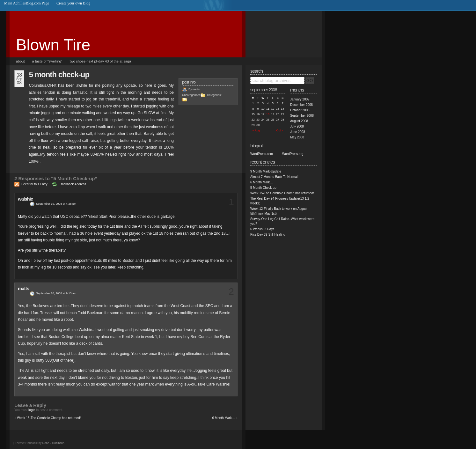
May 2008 (297, 137)
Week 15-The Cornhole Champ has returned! (49, 418)
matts (196, 89)
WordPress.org (293, 154)
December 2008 (301, 105)
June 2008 (298, 132)
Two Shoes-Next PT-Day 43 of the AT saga (100, 61)
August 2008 (299, 121)
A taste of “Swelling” (47, 61)
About (20, 61)
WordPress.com (262, 154)
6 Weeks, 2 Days (262, 229)
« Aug (256, 130)
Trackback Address (73, 184)
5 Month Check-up (59, 74)
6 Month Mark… (224, 418)
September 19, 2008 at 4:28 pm (56, 204)
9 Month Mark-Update (266, 171)
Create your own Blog (73, 3)
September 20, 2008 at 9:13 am (56, 293)
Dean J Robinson (53, 443)
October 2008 (300, 110)
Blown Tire (53, 45)
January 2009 (300, 99)
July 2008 (297, 126)
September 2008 (302, 116)
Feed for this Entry (34, 184)
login (32, 410)
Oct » (280, 130)
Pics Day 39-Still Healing (268, 235)
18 (268, 114)
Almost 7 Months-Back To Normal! (274, 177)
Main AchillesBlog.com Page (27, 3)
